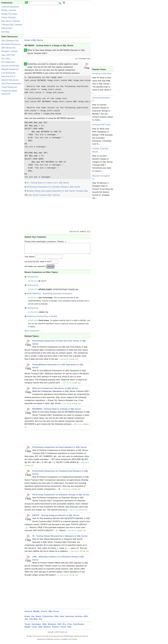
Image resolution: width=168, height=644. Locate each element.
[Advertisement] (12, 129)
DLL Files (6, 59)
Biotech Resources (10, 80)
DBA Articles (7, 28)
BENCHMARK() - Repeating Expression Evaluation (50, 296)
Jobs (62, 619)
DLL (64, 626)
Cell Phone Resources (11, 84)
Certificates (79, 626)
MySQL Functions (9, 14)
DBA (45, 626)
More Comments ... (33, 333)
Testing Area (33, 279)
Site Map (5, 32)
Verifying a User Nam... (103, 74)
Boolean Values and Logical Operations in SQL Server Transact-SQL (57, 191)
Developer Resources (11, 44)
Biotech (47, 629)
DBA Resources (8, 48)
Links (34, 629)
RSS (86, 619)
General (28, 614)
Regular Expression (10, 69)
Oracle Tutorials (9, 18)
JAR (59, 626)
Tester (28, 626)
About (38, 619)
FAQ (56, 619)
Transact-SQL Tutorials (12, 25)
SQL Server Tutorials (11, 21)
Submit (50, 269)
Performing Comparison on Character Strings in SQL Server (53, 187)
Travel (63, 629)
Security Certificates (11, 66)
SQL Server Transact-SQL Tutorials (44, 195)
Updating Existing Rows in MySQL (42, 319)
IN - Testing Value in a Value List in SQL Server (48, 183)
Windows (52, 626)
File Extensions (8, 62)
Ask (26, 621)
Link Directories (8, 73)
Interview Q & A (8, 76)
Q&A (40, 629)
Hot (33, 619)
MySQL (36, 614)
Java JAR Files (8, 55)
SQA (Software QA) (10, 41)
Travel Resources (9, 87)
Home (27, 40)
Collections (48, 619)
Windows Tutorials (10, 51)
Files (70, 626)
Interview (70, 619)
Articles (79, 619)
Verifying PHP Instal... (102, 125)
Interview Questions (10, 7)
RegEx (28, 629)
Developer (36, 626)
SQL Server (38, 40)
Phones (56, 629)
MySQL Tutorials (9, 10)
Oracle (44, 614)
